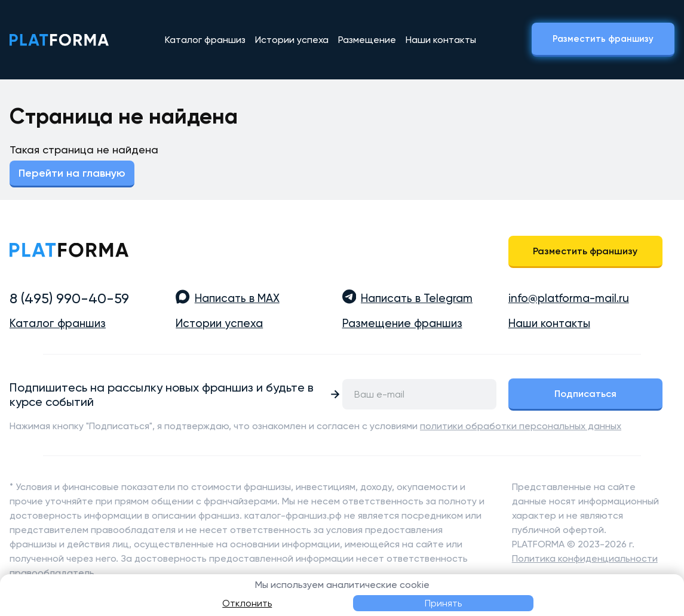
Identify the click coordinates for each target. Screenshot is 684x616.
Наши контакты (441, 40)
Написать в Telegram (417, 298)
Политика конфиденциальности (585, 558)
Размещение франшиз (402, 324)
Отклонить (247, 603)
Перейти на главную (72, 173)
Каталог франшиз (205, 40)
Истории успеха (292, 40)
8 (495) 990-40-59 (69, 298)
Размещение (367, 40)
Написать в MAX (237, 298)
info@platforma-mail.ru (569, 298)
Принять (443, 603)
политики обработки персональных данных (521, 426)
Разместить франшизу (603, 39)
